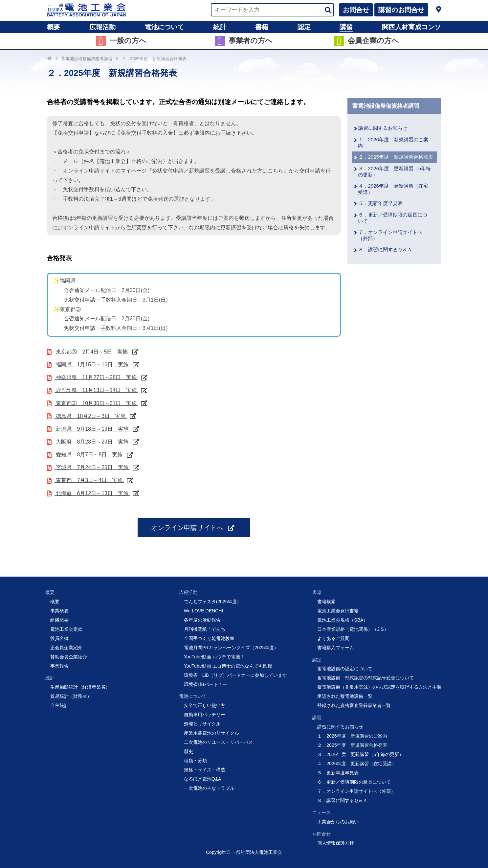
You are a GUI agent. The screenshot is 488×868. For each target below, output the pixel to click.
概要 (54, 27)
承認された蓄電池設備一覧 (345, 696)
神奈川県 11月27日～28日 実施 (96, 377)
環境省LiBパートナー (206, 684)
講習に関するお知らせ (383, 128)
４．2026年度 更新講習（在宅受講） (357, 764)
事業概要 (59, 611)
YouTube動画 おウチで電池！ (214, 657)
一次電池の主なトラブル (209, 788)
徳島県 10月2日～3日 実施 (91, 416)
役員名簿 (59, 638)
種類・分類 (195, 761)
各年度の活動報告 (202, 620)
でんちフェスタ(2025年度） (213, 602)
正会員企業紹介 (66, 648)
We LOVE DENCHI (204, 611)
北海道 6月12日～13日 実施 (92, 493)
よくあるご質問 (333, 638)
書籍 (262, 27)
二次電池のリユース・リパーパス (218, 742)
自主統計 (59, 705)
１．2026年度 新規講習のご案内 (352, 736)
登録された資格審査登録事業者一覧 (354, 705)
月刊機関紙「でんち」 (207, 629)
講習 (346, 27)
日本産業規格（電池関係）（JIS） (353, 629)
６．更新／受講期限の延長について (354, 782)
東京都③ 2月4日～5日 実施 (92, 352)
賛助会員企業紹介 (69, 657)
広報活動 (102, 27)
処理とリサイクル (202, 724)
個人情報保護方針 (336, 843)
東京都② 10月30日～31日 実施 (96, 403)
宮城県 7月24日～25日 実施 (92, 467)
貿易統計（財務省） (71, 696)
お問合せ (356, 10)
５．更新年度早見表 (380, 203)
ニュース (322, 812)
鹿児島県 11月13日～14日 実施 (96, 390)
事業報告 (59, 666)
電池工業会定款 (66, 629)
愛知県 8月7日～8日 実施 (89, 455)
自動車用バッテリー (205, 715)
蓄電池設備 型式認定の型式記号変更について (366, 678)
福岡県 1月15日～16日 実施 (92, 365)
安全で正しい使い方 (205, 705)
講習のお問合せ (401, 10)
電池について (164, 27)
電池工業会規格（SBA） (343, 620)
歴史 (189, 751)
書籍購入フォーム (336, 648)
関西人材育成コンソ (411, 27)
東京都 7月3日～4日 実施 (89, 480)
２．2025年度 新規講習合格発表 (154, 59)
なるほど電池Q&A (203, 779)
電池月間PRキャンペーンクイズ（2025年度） (231, 648)
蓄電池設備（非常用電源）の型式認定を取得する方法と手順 (379, 687)
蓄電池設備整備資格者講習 (87, 59)
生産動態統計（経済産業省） (80, 687)
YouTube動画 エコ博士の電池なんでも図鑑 (228, 666)
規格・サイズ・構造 (205, 770)
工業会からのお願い (338, 822)
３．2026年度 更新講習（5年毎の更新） (360, 754)
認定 (304, 27)
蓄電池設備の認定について (345, 669)
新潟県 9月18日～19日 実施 (92, 429)
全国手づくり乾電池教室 (209, 638)
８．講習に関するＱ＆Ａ (385, 250)
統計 (220, 27)
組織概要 (59, 620)
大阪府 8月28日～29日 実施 (92, 442)
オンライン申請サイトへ (188, 528)
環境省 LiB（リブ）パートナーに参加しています (235, 675)
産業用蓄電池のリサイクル (211, 733)
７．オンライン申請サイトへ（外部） (356, 791)
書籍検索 (326, 602)
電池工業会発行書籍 (338, 611)
